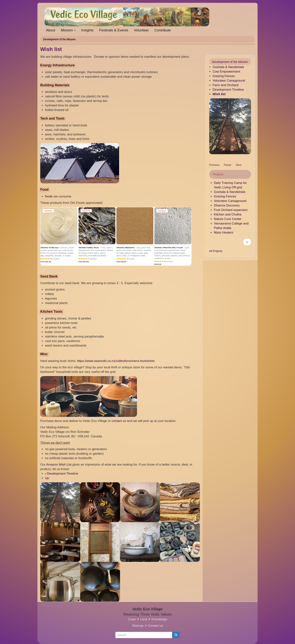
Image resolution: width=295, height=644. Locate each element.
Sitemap (138, 626)
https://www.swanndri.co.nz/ (96, 361)
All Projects (216, 251)
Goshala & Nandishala (228, 67)
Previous (214, 165)
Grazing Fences (224, 76)
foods (49, 196)
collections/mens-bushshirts (135, 361)
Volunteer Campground (229, 81)
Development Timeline (62, 474)
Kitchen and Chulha (228, 214)
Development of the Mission (59, 39)
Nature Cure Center (228, 219)
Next (238, 165)
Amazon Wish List (59, 465)
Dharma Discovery (227, 205)
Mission (68, 30)
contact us (119, 421)
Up (47, 478)
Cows (132, 619)
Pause (228, 165)
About (51, 30)
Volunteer (141, 30)
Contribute (163, 30)
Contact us (155, 626)
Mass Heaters (224, 232)
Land (144, 619)
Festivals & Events (114, 30)
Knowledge (159, 619)
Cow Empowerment (226, 72)
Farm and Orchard (225, 85)
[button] (230, 126)
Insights (87, 30)
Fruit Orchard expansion (231, 210)
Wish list (219, 94)
